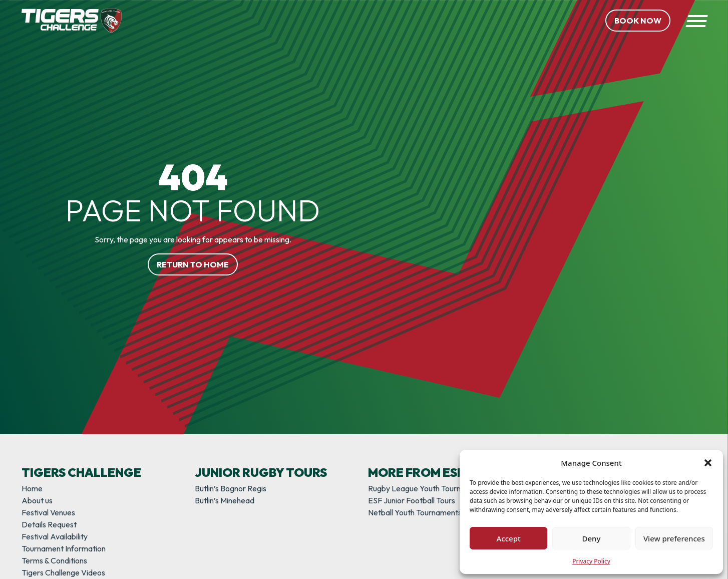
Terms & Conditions (54, 560)
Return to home (193, 264)
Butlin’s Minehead (225, 500)
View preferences (674, 538)
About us (37, 500)
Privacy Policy (591, 561)
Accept (509, 538)
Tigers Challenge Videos (63, 572)
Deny (592, 538)
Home (32, 488)
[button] (708, 463)
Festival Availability (55, 536)
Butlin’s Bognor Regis (231, 488)
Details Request (49, 524)
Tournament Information (64, 548)
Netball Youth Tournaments (415, 512)
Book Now (638, 21)
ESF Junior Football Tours (412, 500)
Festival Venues (48, 512)
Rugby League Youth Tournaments (427, 488)
